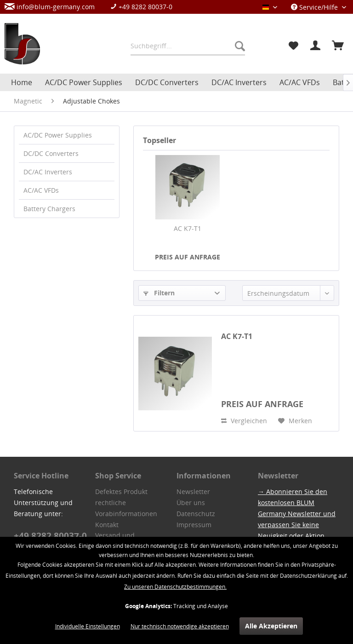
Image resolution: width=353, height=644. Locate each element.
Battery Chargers (49, 209)
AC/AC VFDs (41, 190)
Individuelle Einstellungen (88, 626)
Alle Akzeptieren (271, 626)
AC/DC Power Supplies (58, 135)
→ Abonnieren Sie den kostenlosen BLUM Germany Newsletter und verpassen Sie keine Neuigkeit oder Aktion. (297, 514)
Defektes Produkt (121, 492)
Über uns (191, 503)
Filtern (159, 293)
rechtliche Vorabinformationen (126, 508)
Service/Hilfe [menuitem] (315, 7)
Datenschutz (196, 514)
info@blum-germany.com (50, 7)
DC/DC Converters (51, 153)
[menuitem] (93, 7)
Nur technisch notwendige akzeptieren (180, 626)
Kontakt (107, 525)
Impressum (194, 525)
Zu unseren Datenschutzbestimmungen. (175, 587)
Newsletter (193, 492)
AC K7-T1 (188, 228)
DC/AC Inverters (48, 172)
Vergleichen (244, 421)
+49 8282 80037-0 (141, 7)
